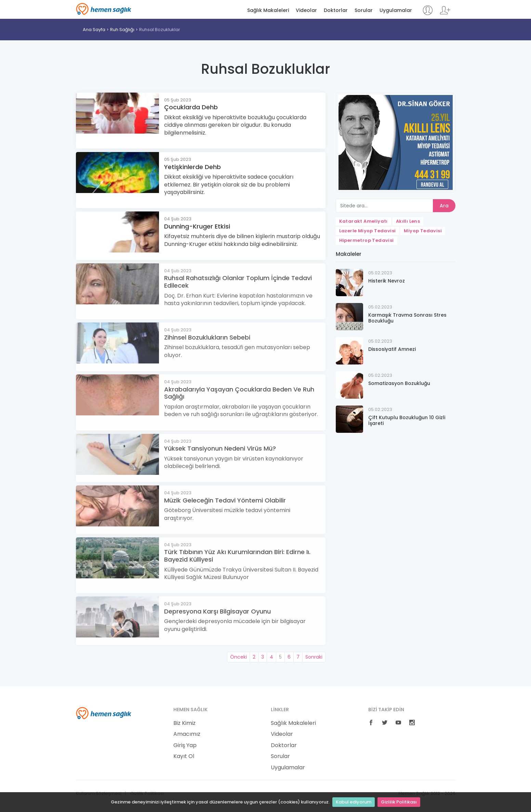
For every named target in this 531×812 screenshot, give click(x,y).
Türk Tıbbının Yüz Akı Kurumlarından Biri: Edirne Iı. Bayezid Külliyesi (237, 556)
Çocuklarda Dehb (191, 107)
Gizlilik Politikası (399, 802)
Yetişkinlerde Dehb (193, 167)
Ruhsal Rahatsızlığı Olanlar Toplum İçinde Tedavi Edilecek (238, 282)
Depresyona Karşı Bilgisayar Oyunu (217, 611)
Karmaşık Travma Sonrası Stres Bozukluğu (407, 318)
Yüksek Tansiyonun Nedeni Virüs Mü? (220, 448)
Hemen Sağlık (104, 9)
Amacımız (187, 734)
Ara (444, 206)
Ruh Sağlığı (122, 30)
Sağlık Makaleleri (268, 10)
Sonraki (314, 657)
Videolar (306, 10)
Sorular (364, 10)
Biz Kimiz (184, 723)
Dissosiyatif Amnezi (392, 349)
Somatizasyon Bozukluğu (399, 383)
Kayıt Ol (184, 756)
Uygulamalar (396, 10)
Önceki (238, 657)
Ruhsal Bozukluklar (160, 30)
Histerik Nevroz (387, 281)
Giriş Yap (185, 745)
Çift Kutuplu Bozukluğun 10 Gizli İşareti (407, 420)
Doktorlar (336, 10)
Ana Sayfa (94, 30)
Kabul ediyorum (354, 802)
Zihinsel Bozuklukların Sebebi (207, 337)
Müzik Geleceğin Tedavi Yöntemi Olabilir (225, 500)
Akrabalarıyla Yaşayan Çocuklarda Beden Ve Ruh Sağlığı (239, 393)
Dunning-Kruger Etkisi (197, 226)
